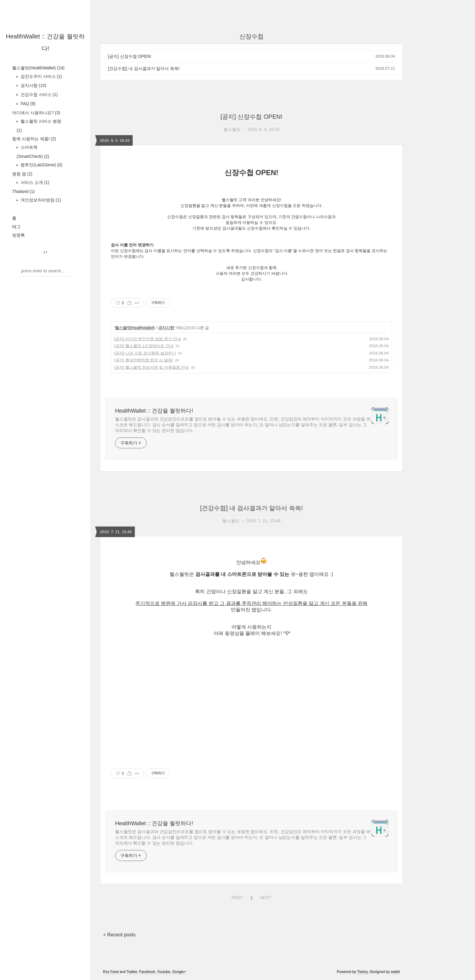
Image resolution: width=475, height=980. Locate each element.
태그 (16, 227)
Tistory (362, 972)
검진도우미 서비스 (41, 76)
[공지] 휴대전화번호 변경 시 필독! (144, 360)
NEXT (265, 897)
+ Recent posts (119, 935)
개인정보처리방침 (40, 200)
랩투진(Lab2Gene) (41, 165)
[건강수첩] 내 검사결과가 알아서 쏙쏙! (144, 68)
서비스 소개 (34, 182)
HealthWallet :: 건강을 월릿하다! (154, 411)
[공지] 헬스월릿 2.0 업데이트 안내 (144, 346)
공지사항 (33, 85)
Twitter (132, 972)
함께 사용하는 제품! (34, 139)
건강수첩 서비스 (39, 95)
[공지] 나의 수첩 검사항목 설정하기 (145, 353)
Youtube (164, 972)
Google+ (179, 972)
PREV (236, 897)
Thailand (23, 191)
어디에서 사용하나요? (36, 113)
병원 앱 (22, 174)
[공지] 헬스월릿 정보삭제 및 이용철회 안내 (151, 367)
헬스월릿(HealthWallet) (38, 68)
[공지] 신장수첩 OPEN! (130, 56)
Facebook (147, 972)
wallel (395, 972)
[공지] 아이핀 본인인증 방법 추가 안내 (148, 339)
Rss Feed (111, 972)
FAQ (27, 104)
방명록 (18, 235)
